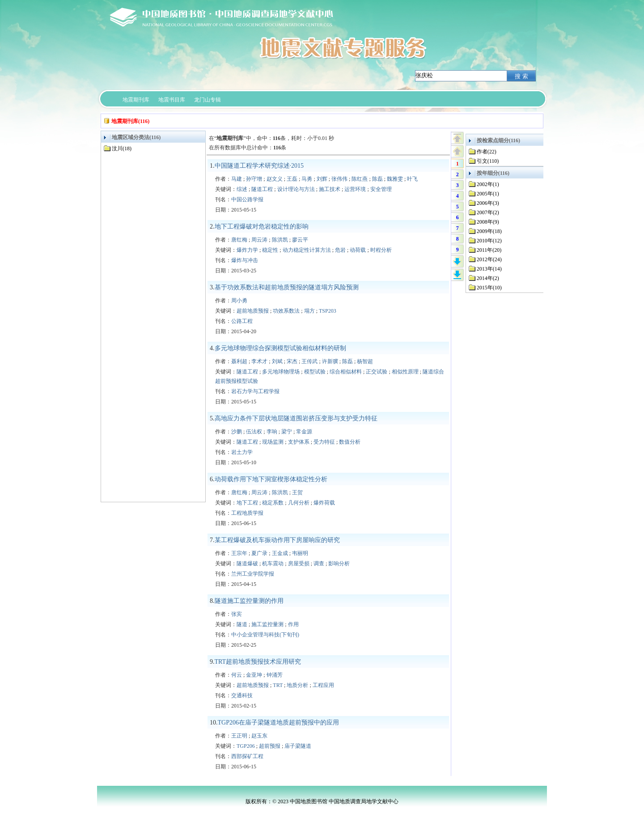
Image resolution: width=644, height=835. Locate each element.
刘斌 (277, 361)
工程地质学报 (247, 513)
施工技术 (330, 189)
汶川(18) (122, 148)
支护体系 (299, 442)
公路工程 (242, 321)
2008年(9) (488, 222)
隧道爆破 (247, 564)
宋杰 (292, 361)
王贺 (297, 492)
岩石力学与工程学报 (255, 391)
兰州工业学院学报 (253, 574)
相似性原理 (405, 372)
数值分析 (350, 442)
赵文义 (275, 179)
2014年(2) (488, 278)
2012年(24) (489, 259)
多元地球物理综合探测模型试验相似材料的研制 (280, 348)
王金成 (280, 553)
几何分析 (299, 503)
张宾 (237, 614)
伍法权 (254, 432)
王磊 (292, 179)
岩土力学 (242, 452)
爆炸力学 (247, 250)
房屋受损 (299, 564)
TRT (278, 685)
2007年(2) (488, 212)
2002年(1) (488, 184)
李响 (272, 432)
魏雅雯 (395, 179)
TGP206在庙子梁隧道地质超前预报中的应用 (278, 723)
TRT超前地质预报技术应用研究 (258, 662)
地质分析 (297, 685)
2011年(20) (489, 250)
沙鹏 (237, 432)
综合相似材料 (346, 372)
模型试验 (315, 372)
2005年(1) (488, 194)
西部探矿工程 (247, 756)
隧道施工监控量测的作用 (249, 601)
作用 (293, 624)
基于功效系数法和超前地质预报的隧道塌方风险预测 (287, 287)
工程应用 (323, 685)
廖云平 (300, 240)
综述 (242, 189)
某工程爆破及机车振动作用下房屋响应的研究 (277, 540)
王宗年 (239, 553)
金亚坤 (254, 675)
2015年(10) (489, 288)
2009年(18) (489, 231)
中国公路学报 (247, 199)
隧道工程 (262, 189)
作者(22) (487, 152)
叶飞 (412, 179)
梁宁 (287, 432)
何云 (237, 675)
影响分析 (339, 564)
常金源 (304, 432)
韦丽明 (300, 553)
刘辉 (322, 179)
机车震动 (273, 564)
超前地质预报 (253, 311)
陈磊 (377, 179)
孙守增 (254, 179)
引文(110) (488, 161)
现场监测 (273, 442)
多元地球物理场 (281, 372)
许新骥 (330, 361)
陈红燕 (360, 179)
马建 (237, 179)
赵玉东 (259, 736)
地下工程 (247, 503)
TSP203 (328, 311)
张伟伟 (339, 179)
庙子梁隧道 (298, 746)
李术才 (259, 361)
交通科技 (242, 695)
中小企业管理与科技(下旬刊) (265, 635)
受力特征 (324, 442)
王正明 (239, 736)
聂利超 (239, 361)
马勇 (307, 179)
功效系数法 (286, 311)
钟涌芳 (275, 675)
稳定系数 (273, 503)
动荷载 (358, 250)
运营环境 (355, 189)
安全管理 (381, 189)
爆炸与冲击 (245, 260)
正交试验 (377, 372)
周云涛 (259, 240)
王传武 (309, 361)
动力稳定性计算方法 (307, 250)
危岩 (340, 250)
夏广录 (259, 553)
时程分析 (381, 250)
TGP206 (246, 746)
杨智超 (365, 361)
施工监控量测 (267, 624)
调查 (319, 564)
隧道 (242, 624)
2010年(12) (489, 241)
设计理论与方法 (296, 189)
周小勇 (239, 301)
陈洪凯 (280, 240)
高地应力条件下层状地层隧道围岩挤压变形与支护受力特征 (296, 418)
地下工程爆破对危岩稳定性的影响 (262, 227)
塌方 (309, 311)
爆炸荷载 (324, 503)
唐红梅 (239, 240)
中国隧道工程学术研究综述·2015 (259, 166)
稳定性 (270, 250)
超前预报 (270, 746)
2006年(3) (488, 203)
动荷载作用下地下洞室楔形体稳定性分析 (271, 479)
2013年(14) (489, 269)
